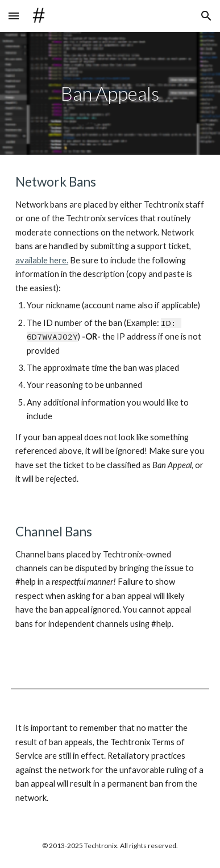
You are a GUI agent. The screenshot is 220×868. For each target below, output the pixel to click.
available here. (42, 260)
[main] (110, 93)
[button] (14, 16)
